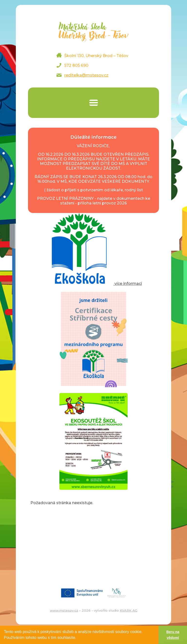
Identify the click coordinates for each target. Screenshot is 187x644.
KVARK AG (129, 610)
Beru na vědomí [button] (173, 635)
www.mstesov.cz (64, 610)
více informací (94, 284)
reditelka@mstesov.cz (86, 75)
